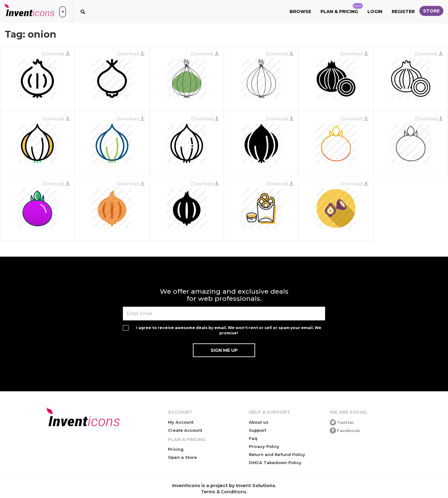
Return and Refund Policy (277, 454)
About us (259, 422)
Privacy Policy (264, 446)
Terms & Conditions (224, 492)
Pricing (176, 449)
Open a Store (182, 457)
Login (375, 12)
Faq (253, 438)
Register (403, 12)
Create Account (185, 430)
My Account (181, 422)
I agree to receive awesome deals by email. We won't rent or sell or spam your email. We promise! (229, 330)
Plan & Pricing (342, 9)
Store (431, 11)
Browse (300, 12)
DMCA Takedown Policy (275, 463)
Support (258, 430)
